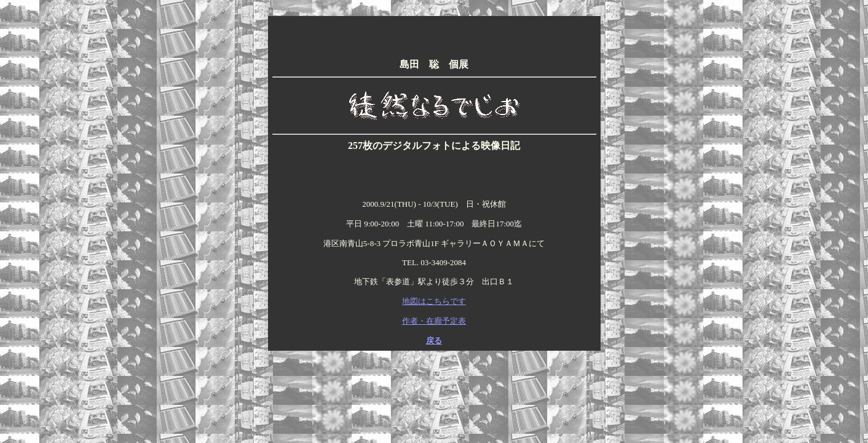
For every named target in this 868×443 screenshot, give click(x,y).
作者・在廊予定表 (434, 321)
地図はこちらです (434, 301)
